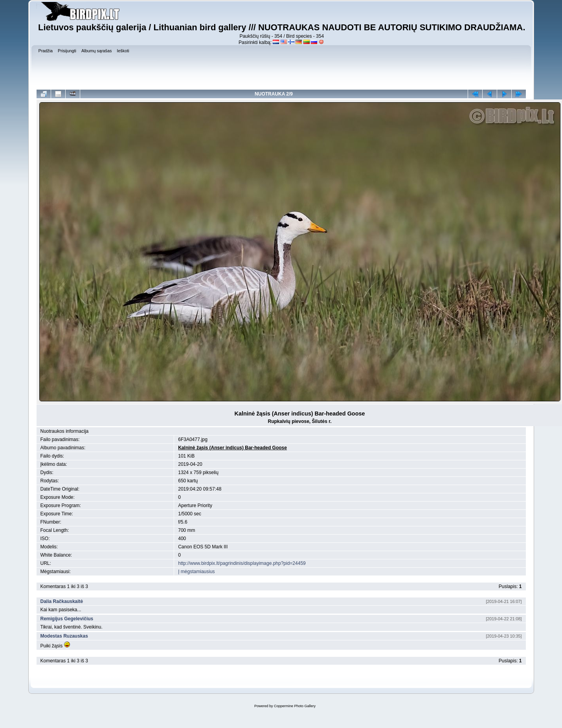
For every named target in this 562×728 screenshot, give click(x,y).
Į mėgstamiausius (196, 572)
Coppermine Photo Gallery (295, 706)
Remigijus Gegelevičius (67, 619)
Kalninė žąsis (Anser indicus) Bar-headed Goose (232, 448)
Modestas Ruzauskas (64, 636)
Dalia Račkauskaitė (62, 601)
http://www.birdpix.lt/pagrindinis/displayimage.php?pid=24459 (242, 563)
